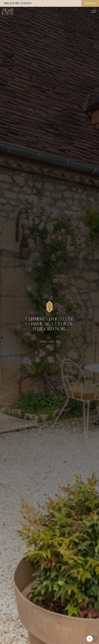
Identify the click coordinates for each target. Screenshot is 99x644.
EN (95, 639)
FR (90, 639)
